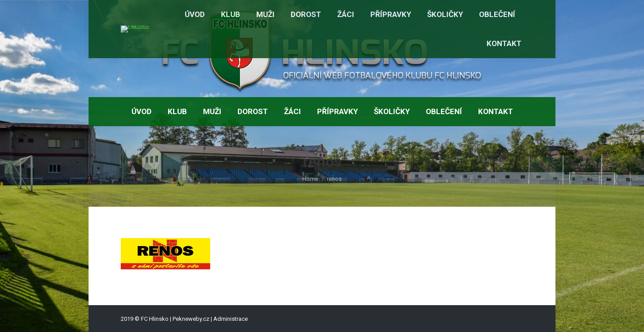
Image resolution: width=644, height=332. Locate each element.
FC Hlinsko (155, 319)
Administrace (231, 319)
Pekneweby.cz (191, 319)
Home (310, 179)
